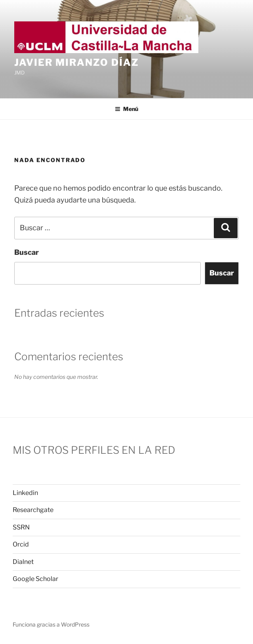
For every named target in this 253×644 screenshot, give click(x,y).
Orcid (21, 544)
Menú (126, 109)
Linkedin (25, 493)
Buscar (27, 252)
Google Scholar (35, 579)
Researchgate (33, 510)
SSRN (21, 527)
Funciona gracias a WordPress (51, 624)
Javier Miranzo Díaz (76, 62)
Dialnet (23, 562)
